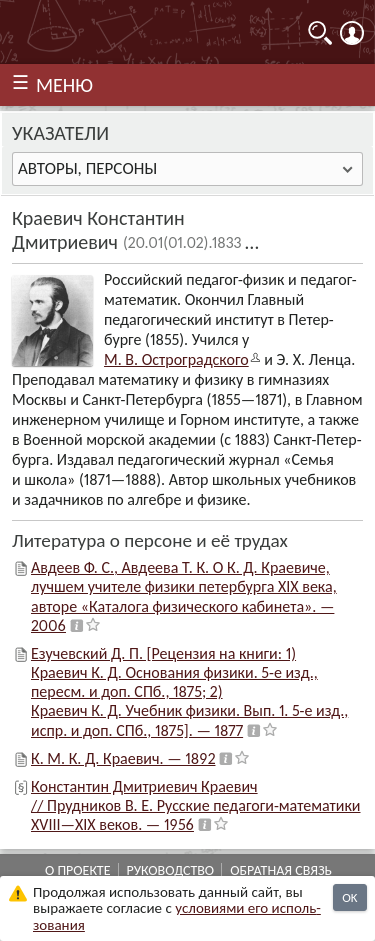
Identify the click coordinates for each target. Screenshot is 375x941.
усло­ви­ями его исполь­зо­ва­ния (177, 916)
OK (349, 897)
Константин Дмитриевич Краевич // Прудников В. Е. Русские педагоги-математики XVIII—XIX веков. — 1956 (196, 805)
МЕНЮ (64, 85)
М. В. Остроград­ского (176, 359)
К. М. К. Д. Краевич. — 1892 (123, 758)
